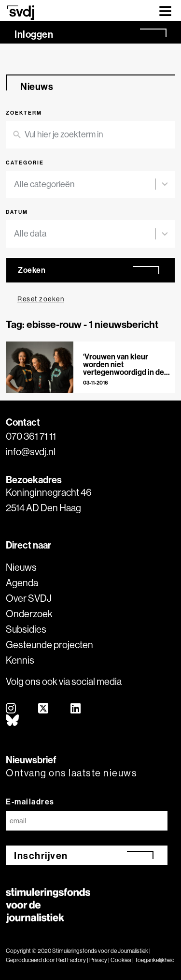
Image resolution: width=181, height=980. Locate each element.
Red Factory (71, 960)
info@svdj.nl (31, 452)
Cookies (121, 960)
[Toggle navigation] (165, 10)
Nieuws (21, 567)
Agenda (22, 583)
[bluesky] (13, 721)
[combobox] (85, 185)
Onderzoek (29, 614)
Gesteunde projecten (49, 645)
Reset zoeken (41, 299)
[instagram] (11, 709)
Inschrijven (41, 855)
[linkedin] (76, 709)
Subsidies (26, 629)
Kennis (20, 660)
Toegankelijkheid (155, 960)
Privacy (98, 960)
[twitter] (44, 709)
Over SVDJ (29, 598)
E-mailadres (30, 802)
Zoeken (32, 270)
